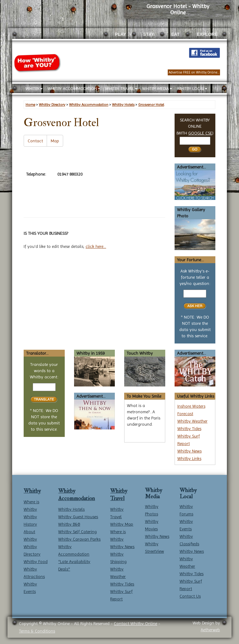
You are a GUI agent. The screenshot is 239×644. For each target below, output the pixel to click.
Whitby (32, 491)
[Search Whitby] (195, 141)
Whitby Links (189, 458)
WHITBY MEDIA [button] (157, 88)
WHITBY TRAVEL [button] (121, 88)
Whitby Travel (119, 495)
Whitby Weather (192, 421)
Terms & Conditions (37, 631)
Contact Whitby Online (136, 623)
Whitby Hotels (71, 509)
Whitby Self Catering (77, 532)
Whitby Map (122, 524)
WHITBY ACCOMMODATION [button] (74, 88)
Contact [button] (35, 141)
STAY (149, 34)
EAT (175, 34)
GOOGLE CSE (200, 133)
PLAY (120, 34)
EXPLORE (207, 34)
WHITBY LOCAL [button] (192, 88)
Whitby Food (36, 561)
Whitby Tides (189, 429)
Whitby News (190, 451)
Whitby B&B (69, 524)
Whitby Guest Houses (78, 517)
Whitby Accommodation (77, 495)
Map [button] (55, 141)
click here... (96, 246)
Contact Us (190, 596)
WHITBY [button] (34, 88)
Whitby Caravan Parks (79, 539)
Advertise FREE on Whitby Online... (194, 72)
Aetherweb (210, 630)
